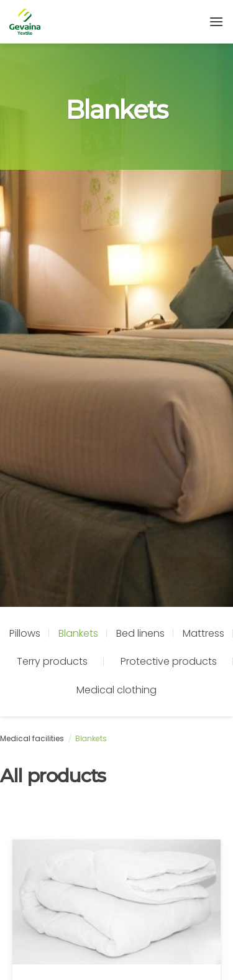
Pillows (25, 633)
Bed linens (140, 633)
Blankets (78, 633)
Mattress (203, 633)
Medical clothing (116, 690)
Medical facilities (32, 738)
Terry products (52, 661)
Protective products (169, 661)
